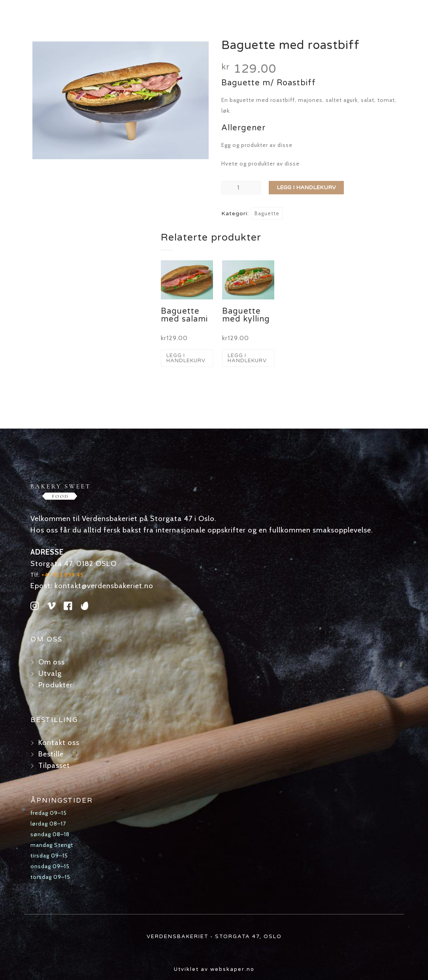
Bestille (51, 754)
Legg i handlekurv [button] (186, 358)
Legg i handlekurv (306, 187)
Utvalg (50, 673)
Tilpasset (54, 765)
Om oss (52, 662)
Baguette (267, 213)
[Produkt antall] (241, 188)
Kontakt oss (59, 742)
